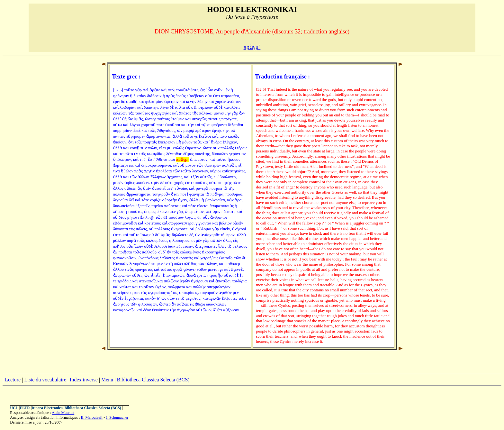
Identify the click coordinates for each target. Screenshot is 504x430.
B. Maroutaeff (92, 417)
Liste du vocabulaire (45, 380)
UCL (14, 408)
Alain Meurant (63, 413)
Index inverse (84, 380)
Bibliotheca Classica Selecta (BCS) (153, 380)
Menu (107, 380)
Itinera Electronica (47, 408)
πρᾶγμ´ (252, 47)
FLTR (25, 408)
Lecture (13, 380)
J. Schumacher (117, 417)
